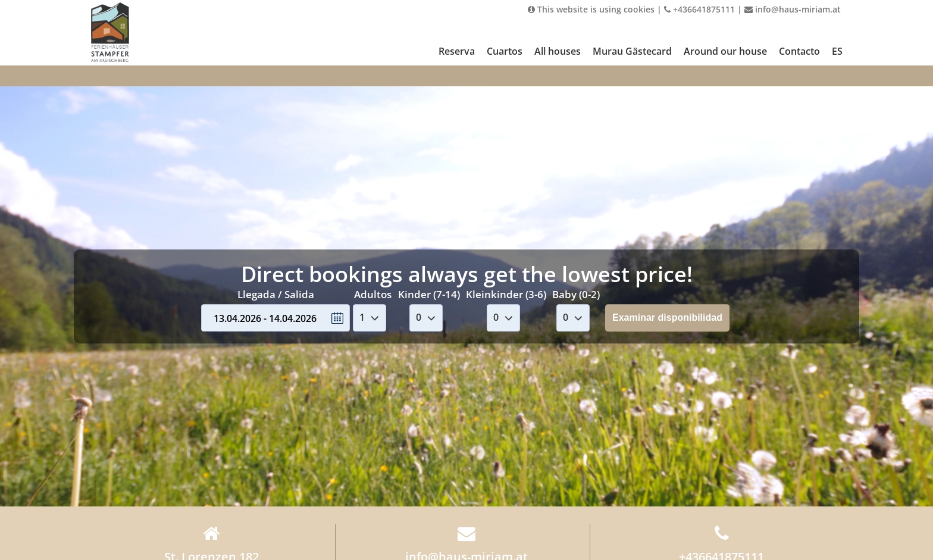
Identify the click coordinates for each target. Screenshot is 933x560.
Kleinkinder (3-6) (506, 294)
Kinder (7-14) (429, 294)
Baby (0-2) (576, 294)
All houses (558, 51)
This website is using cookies (591, 9)
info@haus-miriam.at (793, 9)
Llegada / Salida (276, 294)
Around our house (725, 51)
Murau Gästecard (632, 51)
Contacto (799, 51)
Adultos (373, 294)
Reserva (457, 51)
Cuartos (505, 51)
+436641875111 (699, 9)
